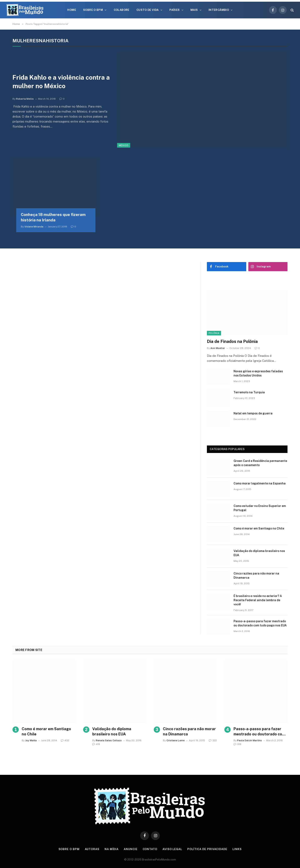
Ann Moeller (218, 348)
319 (237, 744)
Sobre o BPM (93, 10)
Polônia (214, 333)
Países (174, 10)
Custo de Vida (148, 10)
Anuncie (131, 849)
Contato (150, 849)
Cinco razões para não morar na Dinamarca (256, 576)
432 (65, 740)
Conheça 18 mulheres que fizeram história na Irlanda (53, 217)
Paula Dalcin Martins (249, 740)
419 (96, 744)
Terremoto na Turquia (249, 392)
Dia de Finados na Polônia (232, 341)
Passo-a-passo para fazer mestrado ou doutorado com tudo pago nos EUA (260, 623)
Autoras (92, 849)
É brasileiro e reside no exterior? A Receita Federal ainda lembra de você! (258, 600)
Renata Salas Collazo (109, 740)
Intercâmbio (219, 10)
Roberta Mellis (25, 99)
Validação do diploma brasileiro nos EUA (259, 553)
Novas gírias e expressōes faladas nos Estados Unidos (258, 373)
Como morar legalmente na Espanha (260, 483)
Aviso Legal (172, 849)
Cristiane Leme (176, 740)
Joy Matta (31, 740)
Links (237, 849)
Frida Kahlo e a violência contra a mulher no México (61, 82)
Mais (194, 10)
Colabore (122, 10)
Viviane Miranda (34, 227)
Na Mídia (112, 849)
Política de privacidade (207, 849)
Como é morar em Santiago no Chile (259, 528)
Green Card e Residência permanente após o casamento (260, 463)
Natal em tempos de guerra (253, 413)
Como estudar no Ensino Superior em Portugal (260, 508)
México (124, 145)
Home (72, 10)
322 (213, 740)
